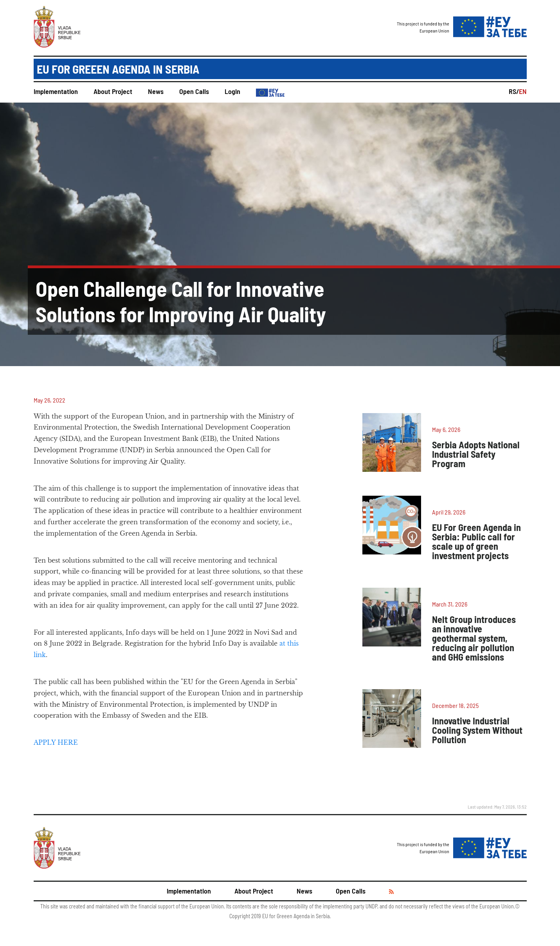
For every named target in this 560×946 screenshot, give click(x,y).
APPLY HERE (56, 742)
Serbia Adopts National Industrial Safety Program (476, 454)
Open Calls (194, 91)
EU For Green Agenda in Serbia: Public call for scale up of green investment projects (476, 541)
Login (232, 91)
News (156, 91)
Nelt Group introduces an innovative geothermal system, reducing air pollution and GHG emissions (474, 638)
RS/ (514, 91)
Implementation (56, 91)
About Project (113, 91)
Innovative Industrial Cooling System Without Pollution (477, 730)
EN (523, 91)
